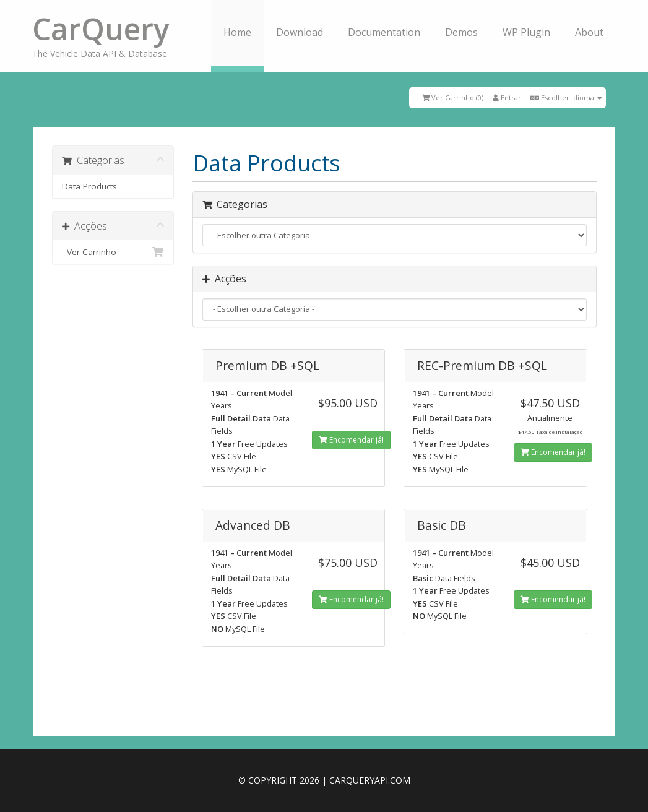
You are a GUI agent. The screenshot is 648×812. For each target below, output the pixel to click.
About (589, 32)
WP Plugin (526, 32)
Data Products (89, 186)
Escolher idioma (566, 97)
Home (237, 32)
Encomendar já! (351, 440)
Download (300, 32)
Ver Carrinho (113, 252)
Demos (461, 32)
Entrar (507, 97)
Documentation (384, 32)
